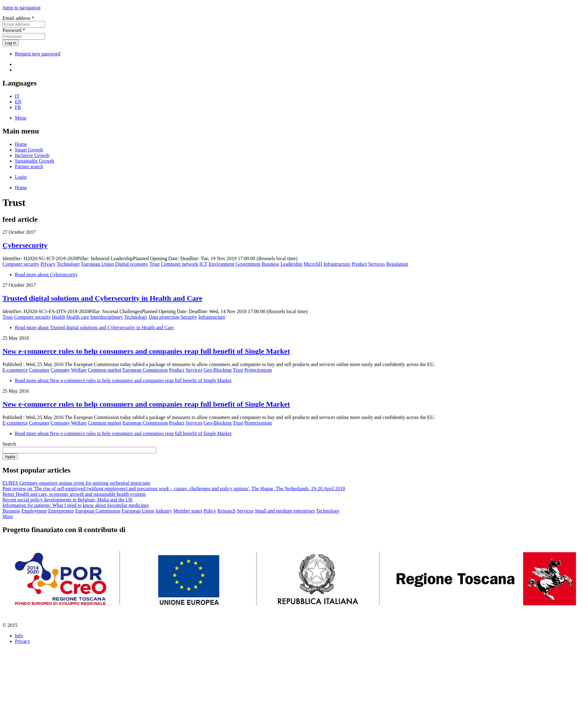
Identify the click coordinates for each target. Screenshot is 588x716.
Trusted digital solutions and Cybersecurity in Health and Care (102, 298)
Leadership (291, 264)
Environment (222, 264)
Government (248, 264)
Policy (210, 511)
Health (59, 317)
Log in (11, 43)
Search (9, 444)
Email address (18, 18)
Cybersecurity (25, 245)
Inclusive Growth (32, 155)
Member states (188, 511)
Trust (155, 264)
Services (377, 264)
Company (60, 370)
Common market (105, 370)
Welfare (79, 370)
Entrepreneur (61, 511)
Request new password (38, 54)
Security (189, 317)
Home (21, 144)
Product (359, 264)
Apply (10, 457)
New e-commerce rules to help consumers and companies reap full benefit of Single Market (146, 404)
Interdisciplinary (107, 317)
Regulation (397, 264)
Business (270, 264)
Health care (78, 317)
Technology (68, 264)
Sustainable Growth (35, 161)
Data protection (164, 317)
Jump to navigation (22, 8)
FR (18, 107)
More (8, 516)
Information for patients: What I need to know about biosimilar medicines (76, 505)
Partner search (29, 166)
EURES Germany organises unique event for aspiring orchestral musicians (76, 483)
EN (18, 102)
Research (227, 511)
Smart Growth (29, 150)
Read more (46, 275)
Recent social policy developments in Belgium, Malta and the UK (68, 500)
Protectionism (258, 370)
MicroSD (313, 264)
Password (14, 30)
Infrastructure (337, 264)
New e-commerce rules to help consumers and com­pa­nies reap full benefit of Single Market (146, 351)
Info (19, 636)
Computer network (179, 264)
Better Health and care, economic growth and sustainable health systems (74, 494)
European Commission (145, 370)
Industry (164, 511)
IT (17, 96)
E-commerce (15, 370)
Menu (21, 118)
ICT (203, 264)
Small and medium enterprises (285, 511)
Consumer (39, 370)
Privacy (48, 264)
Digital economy (132, 264)
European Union (98, 264)
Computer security (21, 264)
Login (21, 177)
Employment (34, 511)
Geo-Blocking (218, 370)
